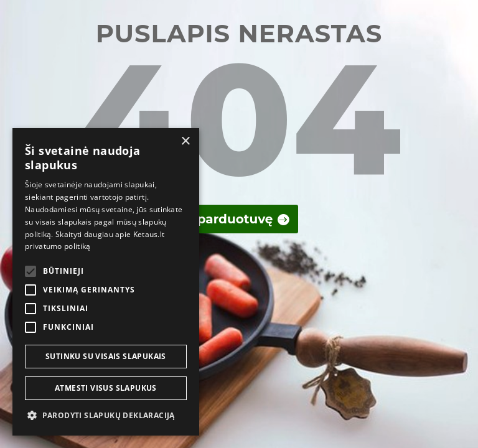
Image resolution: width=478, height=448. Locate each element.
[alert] (106, 282)
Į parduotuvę (231, 219)
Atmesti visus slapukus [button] (106, 388)
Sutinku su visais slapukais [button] (106, 356)
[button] (106, 416)
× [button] (185, 142)
